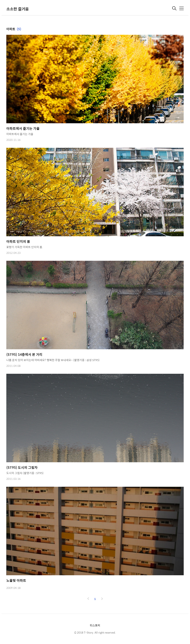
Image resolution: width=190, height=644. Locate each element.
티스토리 (95, 625)
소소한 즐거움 (18, 9)
